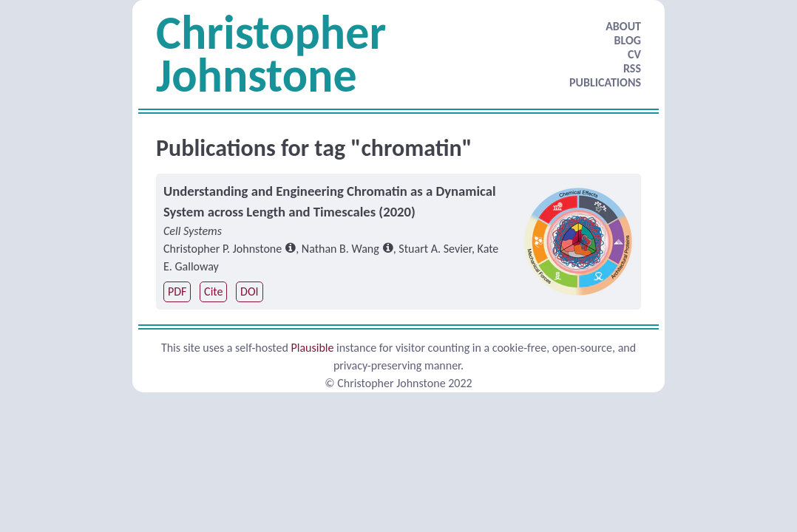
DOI (249, 291)
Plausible (312, 348)
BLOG (628, 40)
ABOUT (623, 26)
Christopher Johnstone (271, 54)
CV (634, 54)
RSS (632, 68)
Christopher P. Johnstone (223, 249)
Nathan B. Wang (340, 249)
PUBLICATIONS (605, 82)
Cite (213, 291)
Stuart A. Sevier (435, 249)
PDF (177, 291)
